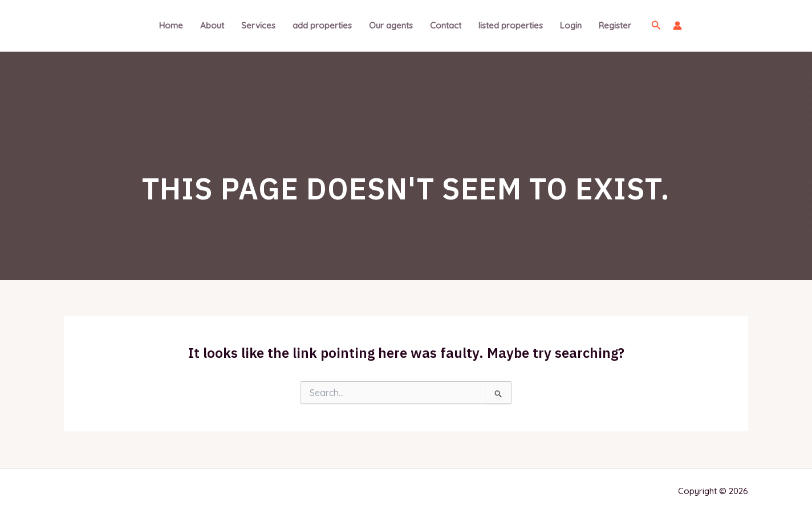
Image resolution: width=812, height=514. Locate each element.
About (212, 25)
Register (615, 25)
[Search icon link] (656, 26)
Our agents (391, 25)
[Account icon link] (677, 26)
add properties (322, 25)
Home (171, 25)
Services (258, 25)
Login (571, 25)
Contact (446, 25)
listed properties (511, 25)
